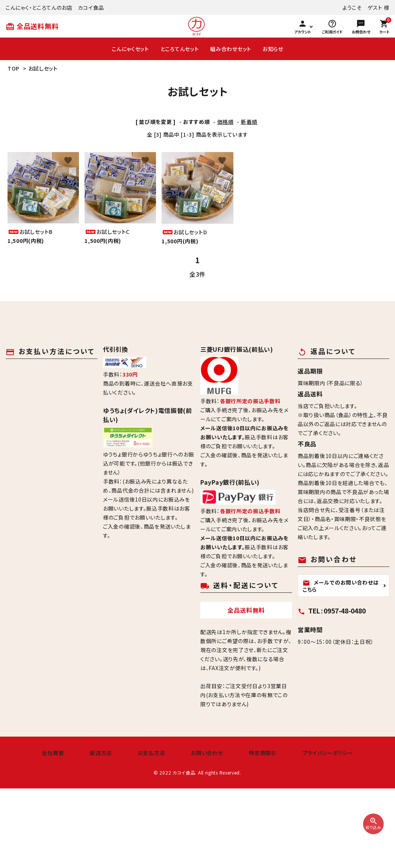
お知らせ (273, 49)
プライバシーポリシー (300, 833)
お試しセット (43, 68)
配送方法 (117, 833)
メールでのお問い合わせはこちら (341, 667)
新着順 (249, 122)
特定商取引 (247, 833)
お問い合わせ (202, 833)
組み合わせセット (231, 49)
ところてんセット (180, 49)
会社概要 (80, 833)
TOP (14, 68)
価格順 (225, 122)
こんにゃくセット (130, 49)
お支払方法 (157, 833)
